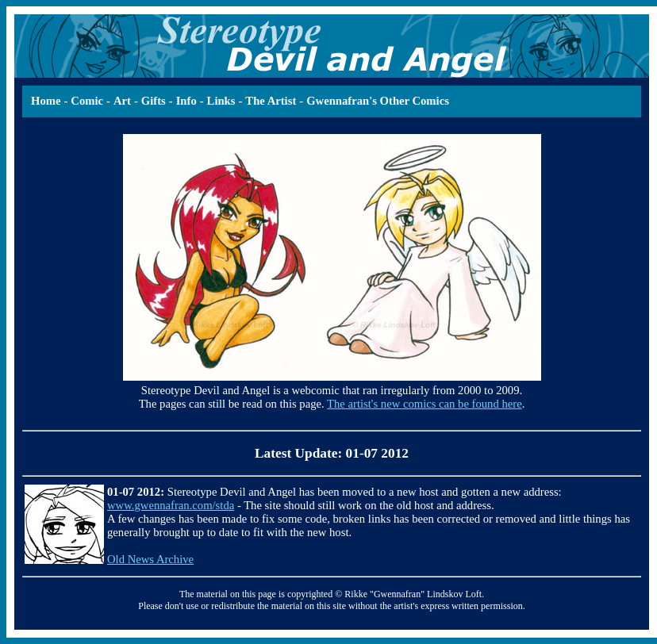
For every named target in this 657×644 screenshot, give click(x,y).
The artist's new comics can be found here (425, 404)
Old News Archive (150, 559)
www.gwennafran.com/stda (171, 505)
